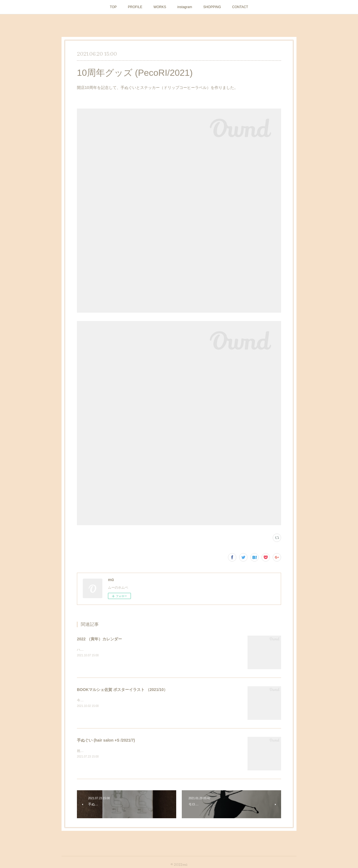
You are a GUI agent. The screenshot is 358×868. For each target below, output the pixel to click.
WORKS (160, 7)
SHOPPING (212, 7)
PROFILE (135, 7)
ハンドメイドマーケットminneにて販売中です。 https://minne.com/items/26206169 (141, 650)
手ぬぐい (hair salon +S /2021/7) (106, 740)
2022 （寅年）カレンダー (99, 639)
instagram (185, 7)
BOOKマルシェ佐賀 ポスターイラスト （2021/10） (122, 690)
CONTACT (240, 7)
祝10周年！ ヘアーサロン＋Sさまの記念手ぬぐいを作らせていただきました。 (136, 751)
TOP (113, 7)
